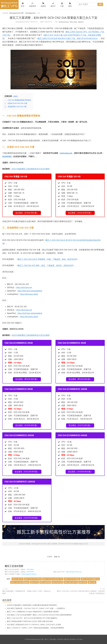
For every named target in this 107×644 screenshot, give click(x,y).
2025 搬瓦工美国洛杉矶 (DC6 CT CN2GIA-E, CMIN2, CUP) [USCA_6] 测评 (34, 625)
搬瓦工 (47, 639)
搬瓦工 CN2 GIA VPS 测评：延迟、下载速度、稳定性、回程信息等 (45, 265)
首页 (23, 5)
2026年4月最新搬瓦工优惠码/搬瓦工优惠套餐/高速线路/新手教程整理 (32, 605)
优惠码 (43, 5)
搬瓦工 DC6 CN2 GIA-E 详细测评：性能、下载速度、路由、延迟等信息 (47, 259)
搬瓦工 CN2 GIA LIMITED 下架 (53, 579)
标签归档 (66, 639)
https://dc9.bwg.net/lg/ (29, 317)
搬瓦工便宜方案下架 (71, 582)
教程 (70, 5)
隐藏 (15, 96)
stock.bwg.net (66, 153)
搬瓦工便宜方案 (57, 582)
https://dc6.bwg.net (24, 287)
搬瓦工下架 (34, 582)
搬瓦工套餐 (83, 582)
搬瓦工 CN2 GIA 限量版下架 (90, 579)
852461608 (30, 572)
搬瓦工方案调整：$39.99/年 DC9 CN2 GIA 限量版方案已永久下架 (53, 18)
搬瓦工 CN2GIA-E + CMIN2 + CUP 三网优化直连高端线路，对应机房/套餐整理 (35, 628)
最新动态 (81, 22)
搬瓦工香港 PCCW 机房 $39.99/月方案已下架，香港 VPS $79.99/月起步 (67, 38)
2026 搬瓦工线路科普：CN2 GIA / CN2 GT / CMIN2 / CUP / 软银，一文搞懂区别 (36, 608)
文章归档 (60, 639)
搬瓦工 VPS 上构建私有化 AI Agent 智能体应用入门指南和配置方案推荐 (33, 612)
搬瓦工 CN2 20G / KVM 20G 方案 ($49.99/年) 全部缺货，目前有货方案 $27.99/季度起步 (81, 592)
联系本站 (73, 639)
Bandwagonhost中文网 (9, 5)
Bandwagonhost (30, 13)
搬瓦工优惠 (73, 22)
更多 (56, 557)
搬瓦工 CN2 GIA (18, 579)
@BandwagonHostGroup (74, 572)
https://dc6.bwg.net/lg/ (29, 294)
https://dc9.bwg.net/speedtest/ (30, 313)
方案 (62, 5)
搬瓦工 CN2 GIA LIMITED (33, 579)
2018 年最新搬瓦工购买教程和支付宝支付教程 (31, 169)
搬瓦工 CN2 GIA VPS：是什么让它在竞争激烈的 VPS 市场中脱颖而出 (32, 618)
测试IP (53, 5)
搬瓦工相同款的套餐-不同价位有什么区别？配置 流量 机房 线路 (30, 621)
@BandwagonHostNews (29, 574)
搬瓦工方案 (92, 582)
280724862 (30, 569)
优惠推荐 (32, 5)
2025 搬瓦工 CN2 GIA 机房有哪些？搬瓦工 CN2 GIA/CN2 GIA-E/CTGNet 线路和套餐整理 (39, 615)
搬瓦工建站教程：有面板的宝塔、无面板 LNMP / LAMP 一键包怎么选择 (27, 592)
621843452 (7, 156)
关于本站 (80, 639)
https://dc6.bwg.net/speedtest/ (30, 291)
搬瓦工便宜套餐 (45, 582)
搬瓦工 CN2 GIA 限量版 (72, 579)
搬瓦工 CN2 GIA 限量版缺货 (20, 582)
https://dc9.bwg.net (24, 310)
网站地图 (53, 639)
